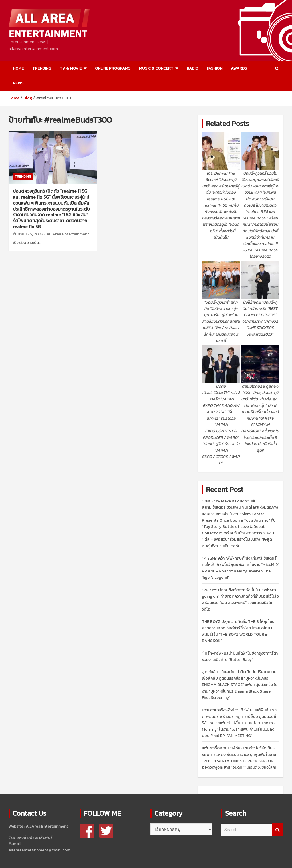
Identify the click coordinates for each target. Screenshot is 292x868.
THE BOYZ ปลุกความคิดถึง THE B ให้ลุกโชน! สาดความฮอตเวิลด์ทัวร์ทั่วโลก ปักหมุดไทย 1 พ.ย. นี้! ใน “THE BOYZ (239, 631)
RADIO (192, 68)
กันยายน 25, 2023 (28, 234)
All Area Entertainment (68, 234)
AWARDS (239, 68)
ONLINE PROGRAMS (113, 68)
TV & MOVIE (71, 68)
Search (278, 830)
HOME (18, 68)
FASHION (214, 68)
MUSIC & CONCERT (156, 68)
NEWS (18, 83)
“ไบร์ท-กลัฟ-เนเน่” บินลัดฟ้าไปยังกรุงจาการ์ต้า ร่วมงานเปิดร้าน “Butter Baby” (240, 656)
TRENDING (42, 68)
